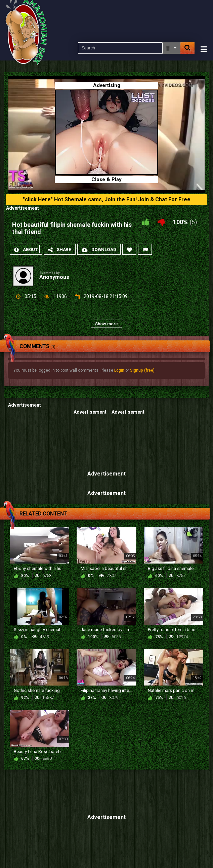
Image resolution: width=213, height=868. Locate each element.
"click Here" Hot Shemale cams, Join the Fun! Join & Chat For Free (107, 199)
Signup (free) (142, 370)
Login (119, 370)
